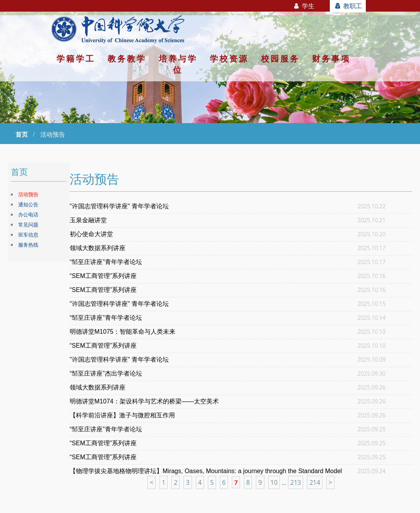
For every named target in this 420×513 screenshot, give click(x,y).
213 (296, 482)
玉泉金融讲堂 (88, 220)
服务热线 (28, 245)
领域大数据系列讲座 (98, 248)
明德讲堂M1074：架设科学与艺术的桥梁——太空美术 (144, 401)
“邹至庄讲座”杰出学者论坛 (106, 373)
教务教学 (127, 58)
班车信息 (28, 235)
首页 (22, 134)
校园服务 (280, 58)
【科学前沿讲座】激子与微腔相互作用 (122, 415)
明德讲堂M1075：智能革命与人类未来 (123, 332)
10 (274, 482)
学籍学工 (76, 58)
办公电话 (28, 214)
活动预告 (28, 194)
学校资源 (229, 58)
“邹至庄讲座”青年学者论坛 (106, 262)
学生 (304, 6)
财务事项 (332, 58)
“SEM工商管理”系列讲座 (103, 276)
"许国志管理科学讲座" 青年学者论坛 (119, 206)
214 (315, 482)
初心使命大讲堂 (91, 234)
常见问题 (28, 225)
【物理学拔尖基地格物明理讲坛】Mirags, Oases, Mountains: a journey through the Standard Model (206, 471)
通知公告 (28, 204)
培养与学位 (178, 64)
